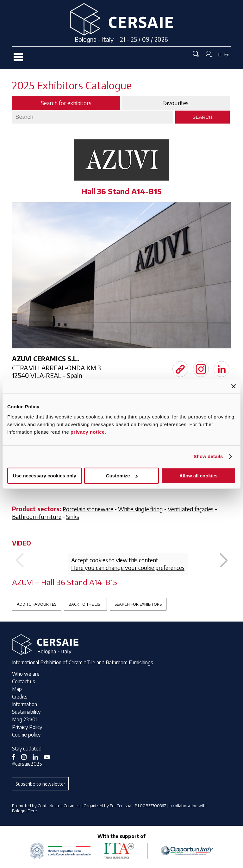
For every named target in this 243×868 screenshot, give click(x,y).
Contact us (24, 681)
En (227, 54)
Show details (208, 456)
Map (17, 689)
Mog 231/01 (25, 719)
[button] (224, 561)
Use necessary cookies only (45, 476)
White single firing (140, 509)
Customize (122, 476)
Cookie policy (26, 735)
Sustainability (26, 712)
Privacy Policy (27, 727)
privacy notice (88, 432)
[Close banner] (234, 386)
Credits (20, 697)
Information (25, 704)
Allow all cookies (199, 476)
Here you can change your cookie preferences (128, 568)
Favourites (175, 103)
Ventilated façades (191, 509)
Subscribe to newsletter (40, 784)
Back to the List (85, 604)
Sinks (73, 517)
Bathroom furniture (37, 517)
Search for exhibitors (138, 604)
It (220, 54)
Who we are (26, 674)
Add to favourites (37, 604)
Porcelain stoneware (88, 509)
